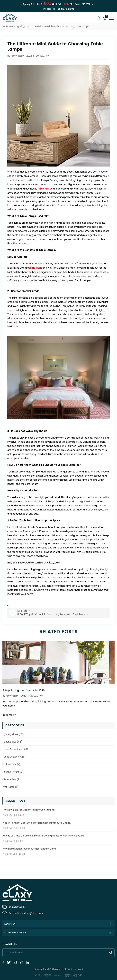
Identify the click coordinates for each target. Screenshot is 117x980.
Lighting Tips (23, 27)
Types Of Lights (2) (13, 757)
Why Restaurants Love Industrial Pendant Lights (29, 849)
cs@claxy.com (17, 907)
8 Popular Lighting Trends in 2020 (24, 691)
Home (8, 27)
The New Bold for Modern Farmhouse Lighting (28, 810)
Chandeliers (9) (12, 779)
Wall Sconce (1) (11, 764)
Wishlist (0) (49, 9)
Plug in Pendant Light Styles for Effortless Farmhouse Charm (37, 823)
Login (61, 9)
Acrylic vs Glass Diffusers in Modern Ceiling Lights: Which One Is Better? (43, 836)
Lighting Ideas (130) (14, 734)
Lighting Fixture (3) (13, 772)
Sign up (70, 9)
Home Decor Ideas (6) (15, 749)
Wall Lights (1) (10, 787)
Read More (9, 715)
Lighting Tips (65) (12, 742)
